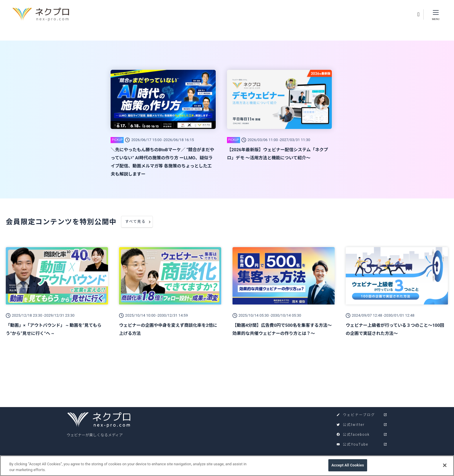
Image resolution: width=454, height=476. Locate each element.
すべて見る (135, 221)
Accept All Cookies (348, 465)
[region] (227, 466)
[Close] (445, 465)
